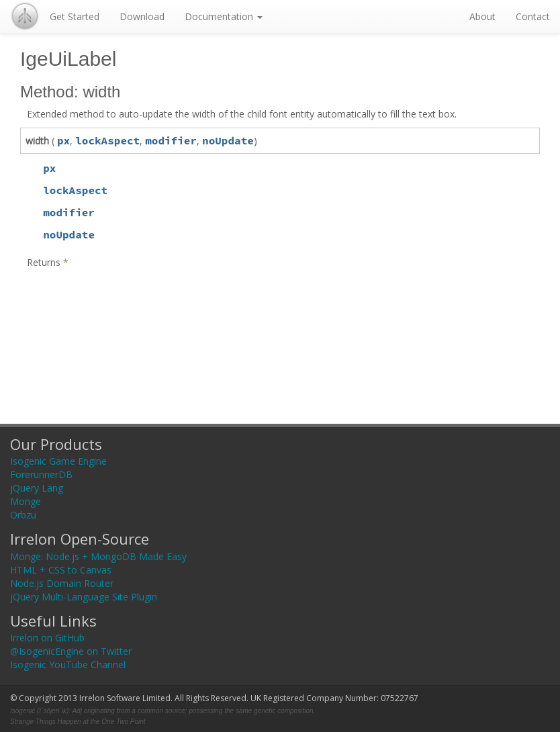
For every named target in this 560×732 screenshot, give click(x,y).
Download (142, 16)
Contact (533, 16)
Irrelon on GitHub (47, 638)
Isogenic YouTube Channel (68, 665)
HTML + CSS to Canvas (61, 570)
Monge (26, 501)
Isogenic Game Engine (58, 461)
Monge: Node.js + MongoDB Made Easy (98, 556)
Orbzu (23, 515)
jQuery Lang (37, 488)
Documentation (224, 16)
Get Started (75, 16)
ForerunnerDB (41, 474)
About (482, 16)
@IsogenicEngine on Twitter (71, 651)
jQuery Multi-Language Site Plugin (84, 597)
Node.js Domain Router (62, 583)
